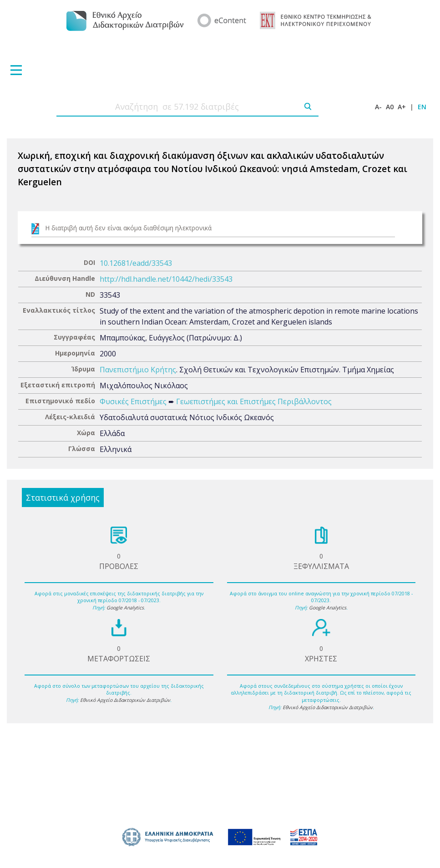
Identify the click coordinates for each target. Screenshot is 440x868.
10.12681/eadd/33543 (136, 263)
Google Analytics (125, 608)
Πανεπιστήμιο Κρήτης (138, 370)
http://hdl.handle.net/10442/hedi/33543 (166, 279)
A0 (390, 107)
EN (422, 107)
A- (378, 107)
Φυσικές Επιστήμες (133, 401)
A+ (402, 107)
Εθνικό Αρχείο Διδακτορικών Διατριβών (125, 700)
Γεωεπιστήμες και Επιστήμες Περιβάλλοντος (254, 401)
